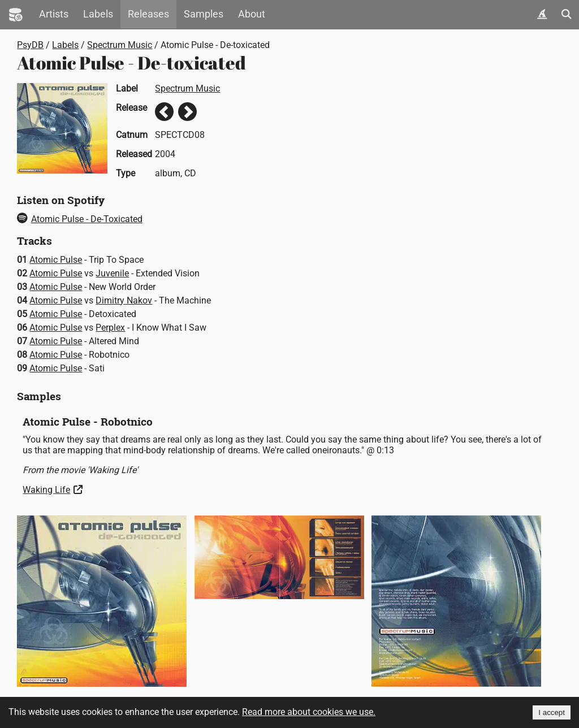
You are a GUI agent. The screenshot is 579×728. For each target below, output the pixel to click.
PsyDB (30, 45)
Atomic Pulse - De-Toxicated (80, 219)
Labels (98, 14)
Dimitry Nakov (124, 300)
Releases (148, 14)
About (252, 14)
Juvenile (112, 273)
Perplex (110, 328)
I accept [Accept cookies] (552, 712)
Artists (54, 14)
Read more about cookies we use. (309, 712)
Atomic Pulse (56, 260)
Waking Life (46, 490)
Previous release (164, 112)
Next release (187, 112)
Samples (204, 14)
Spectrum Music (120, 45)
